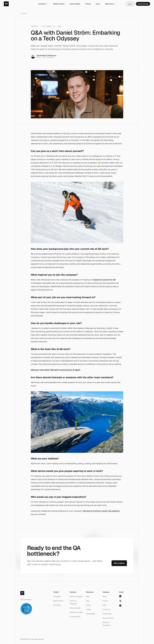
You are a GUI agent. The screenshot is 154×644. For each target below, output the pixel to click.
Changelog (57, 597)
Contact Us (106, 609)
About (105, 597)
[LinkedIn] (120, 596)
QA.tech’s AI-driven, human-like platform (101, 511)
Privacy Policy (107, 614)
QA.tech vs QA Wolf (76, 612)
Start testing (143, 4)
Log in (130, 4)
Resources (110, 4)
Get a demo (119, 563)
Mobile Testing (59, 4)
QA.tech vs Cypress (76, 597)
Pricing (88, 4)
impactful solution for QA (104, 280)
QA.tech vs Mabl (75, 608)
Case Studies (75, 4)
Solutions (43, 4)
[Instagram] (120, 606)
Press (104, 605)
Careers (105, 601)
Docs (98, 4)
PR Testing (57, 605)
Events (88, 605)
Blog (23, 13)
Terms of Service (108, 618)
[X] (120, 601)
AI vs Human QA (75, 617)
